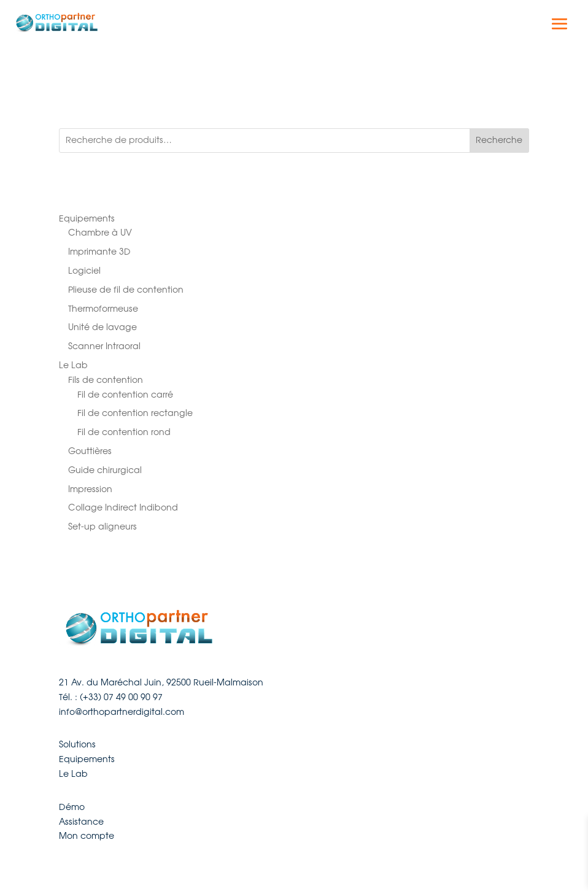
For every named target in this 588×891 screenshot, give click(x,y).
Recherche (499, 140)
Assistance (81, 822)
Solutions (77, 744)
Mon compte (87, 836)
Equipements (87, 759)
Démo (72, 807)
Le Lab (73, 774)
